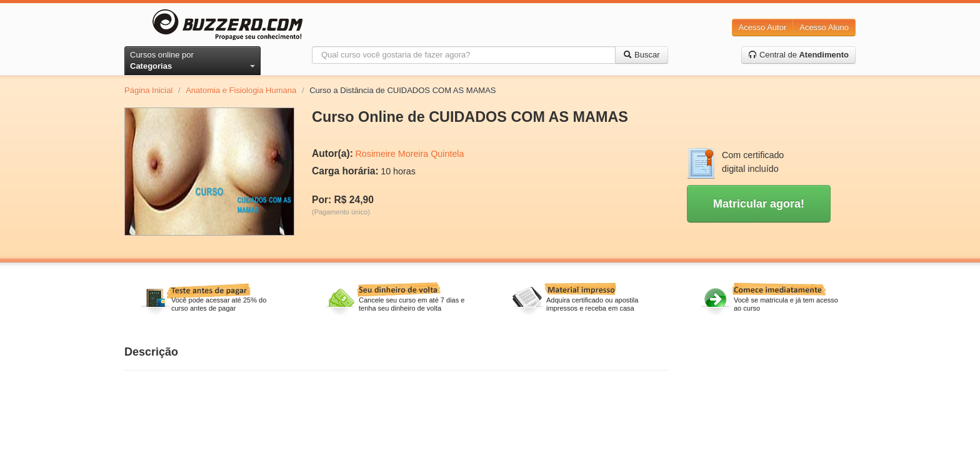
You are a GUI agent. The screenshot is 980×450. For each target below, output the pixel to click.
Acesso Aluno (824, 27)
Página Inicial (148, 90)
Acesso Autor (763, 27)
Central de (798, 55)
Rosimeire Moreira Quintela (409, 154)
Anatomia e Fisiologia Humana (241, 90)
